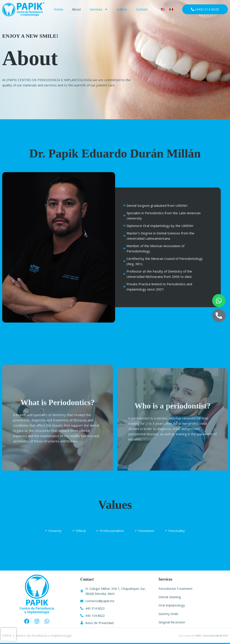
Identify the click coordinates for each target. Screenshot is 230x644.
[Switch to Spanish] (171, 9)
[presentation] (9, 634)
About (76, 9)
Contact (142, 9)
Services (99, 9)
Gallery (122, 9)
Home (58, 9)
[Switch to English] (163, 9)
